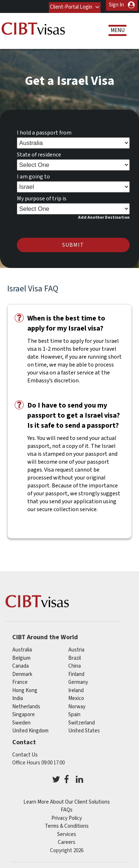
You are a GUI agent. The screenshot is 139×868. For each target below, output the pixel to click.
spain (74, 712)
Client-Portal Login (70, 5)
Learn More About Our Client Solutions (67, 800)
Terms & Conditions (67, 824)
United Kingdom (30, 729)
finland (76, 672)
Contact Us (25, 753)
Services (67, 832)
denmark (22, 672)
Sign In (116, 5)
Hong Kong (25, 688)
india (18, 696)
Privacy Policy (67, 816)
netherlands (26, 705)
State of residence (39, 153)
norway (77, 705)
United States (84, 729)
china (75, 664)
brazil (75, 656)
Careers (67, 840)
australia (22, 648)
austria (76, 648)
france (20, 680)
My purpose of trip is (42, 196)
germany (78, 680)
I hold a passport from (44, 131)
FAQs (67, 808)
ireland (76, 688)
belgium (21, 656)
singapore (24, 712)
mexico (76, 696)
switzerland (82, 721)
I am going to (33, 174)
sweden (21, 721)
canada (20, 664)
